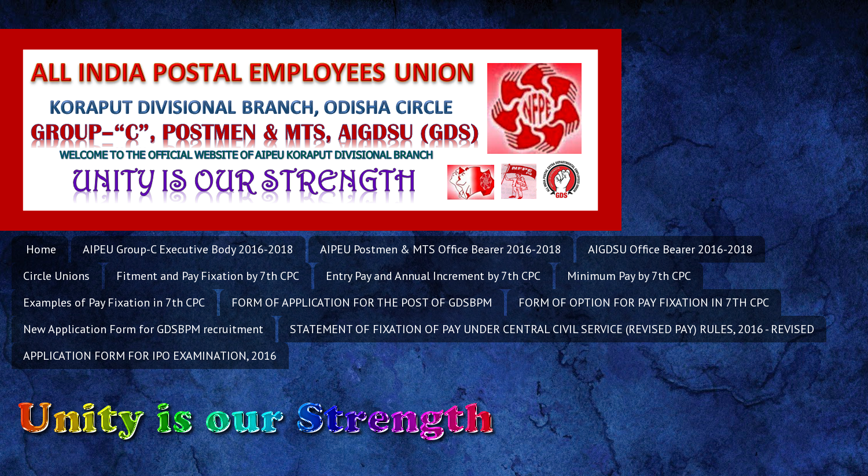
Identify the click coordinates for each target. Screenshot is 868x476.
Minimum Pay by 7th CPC (629, 276)
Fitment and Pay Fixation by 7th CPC (208, 276)
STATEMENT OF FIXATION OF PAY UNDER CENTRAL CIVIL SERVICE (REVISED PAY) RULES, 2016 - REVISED (552, 329)
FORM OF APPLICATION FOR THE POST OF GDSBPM (362, 302)
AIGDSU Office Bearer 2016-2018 (670, 249)
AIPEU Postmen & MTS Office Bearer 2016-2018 (441, 249)
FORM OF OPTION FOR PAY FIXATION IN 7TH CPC (644, 302)
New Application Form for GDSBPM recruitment (143, 329)
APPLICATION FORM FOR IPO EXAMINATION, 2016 (150, 356)
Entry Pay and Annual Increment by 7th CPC (433, 276)
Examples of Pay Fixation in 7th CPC (114, 302)
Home (41, 249)
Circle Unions (56, 276)
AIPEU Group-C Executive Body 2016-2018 (188, 249)
